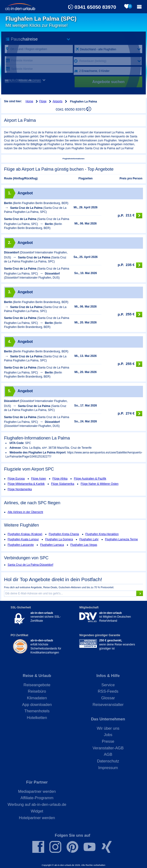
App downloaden (37, 705)
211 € (130, 216)
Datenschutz (108, 761)
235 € (130, 265)
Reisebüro (37, 691)
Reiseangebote (37, 685)
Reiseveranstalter (108, 705)
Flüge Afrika (60, 479)
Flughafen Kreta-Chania (64, 534)
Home (29, 101)
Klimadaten (37, 698)
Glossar (108, 698)
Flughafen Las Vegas (84, 545)
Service (108, 685)
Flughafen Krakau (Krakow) (25, 534)
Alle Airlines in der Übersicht (25, 512)
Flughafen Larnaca (52, 545)
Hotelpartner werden (37, 818)
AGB (108, 754)
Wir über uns (108, 728)
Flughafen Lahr (89, 539)
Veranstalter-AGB (108, 748)
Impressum (108, 768)
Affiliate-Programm (37, 798)
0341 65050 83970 (95, 7)
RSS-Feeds (108, 691)
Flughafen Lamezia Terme (121, 539)
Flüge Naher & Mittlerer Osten (99, 484)
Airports (58, 101)
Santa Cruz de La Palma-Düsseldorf (30, 565)
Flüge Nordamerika (20, 489)
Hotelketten (37, 718)
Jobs (108, 735)
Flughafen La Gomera (59, 539)
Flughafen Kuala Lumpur (23, 539)
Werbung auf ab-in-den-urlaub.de (37, 805)
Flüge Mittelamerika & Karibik (26, 484)
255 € (130, 315)
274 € (130, 414)
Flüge (43, 101)
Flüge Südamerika (63, 484)
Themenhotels (37, 711)
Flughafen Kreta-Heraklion (102, 534)
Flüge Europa (16, 479)
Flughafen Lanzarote (21, 545)
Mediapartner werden (37, 791)
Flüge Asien (39, 479)
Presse (108, 741)
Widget (37, 811)
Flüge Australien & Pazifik (90, 479)
